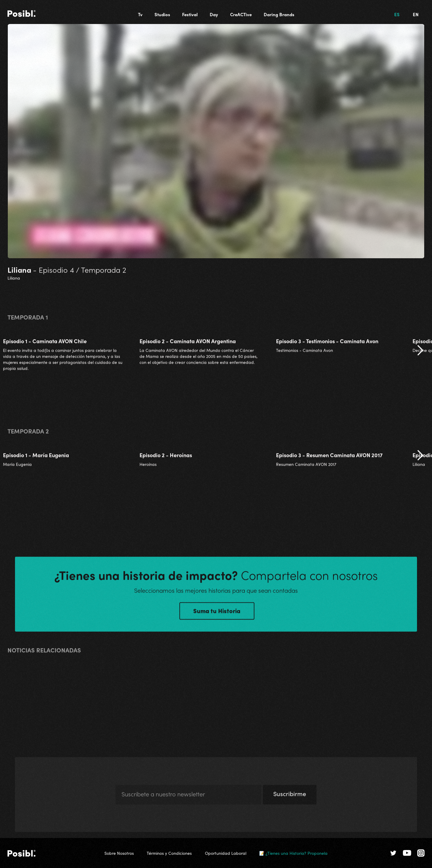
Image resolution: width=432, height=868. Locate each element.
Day (214, 14)
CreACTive (241, 14)
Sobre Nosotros (119, 853)
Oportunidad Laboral (226, 853)
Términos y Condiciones (169, 853)
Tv (140, 14)
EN (416, 14)
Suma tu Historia (217, 614)
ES (397, 14)
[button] (420, 354)
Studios (162, 14)
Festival (190, 14)
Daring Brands (279, 14)
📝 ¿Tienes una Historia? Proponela (293, 853)
